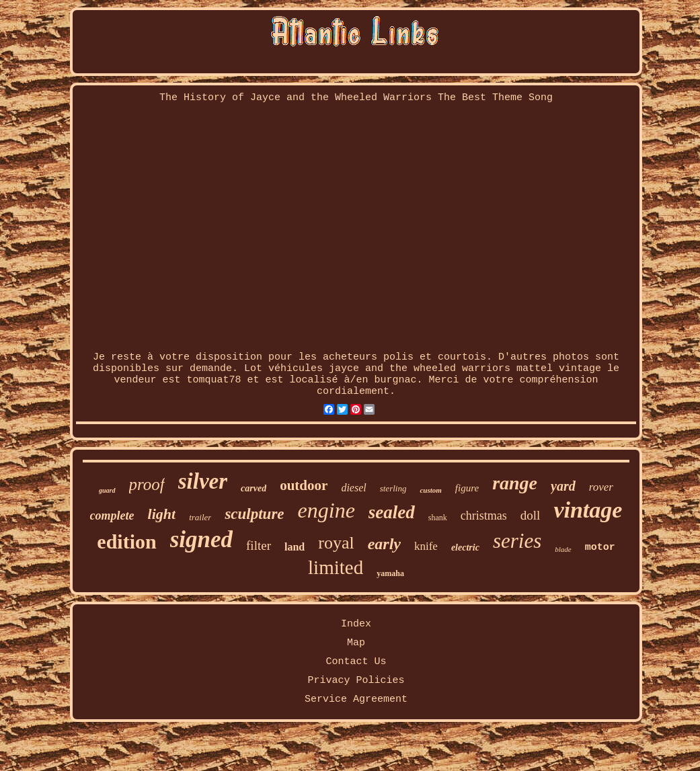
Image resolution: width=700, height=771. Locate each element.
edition (126, 541)
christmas (484, 516)
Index (356, 624)
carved (254, 488)
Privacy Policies (356, 681)
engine (326, 510)
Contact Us (356, 662)
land (295, 547)
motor (600, 547)
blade (563, 549)
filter (259, 545)
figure (467, 488)
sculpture (254, 514)
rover (601, 487)
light (162, 514)
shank (438, 518)
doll (531, 515)
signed (201, 539)
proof (147, 484)
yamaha (390, 573)
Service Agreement (356, 699)
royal (336, 543)
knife (426, 546)
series (517, 541)
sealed (392, 512)
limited (336, 567)
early (384, 544)
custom (430, 490)
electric (465, 547)
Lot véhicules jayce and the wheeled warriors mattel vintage (423, 369)
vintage (588, 510)
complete (112, 516)
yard (563, 486)
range (515, 483)
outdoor (304, 485)
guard (107, 490)
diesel (353, 488)
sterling (393, 488)
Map (356, 643)
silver (203, 481)
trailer (200, 517)
